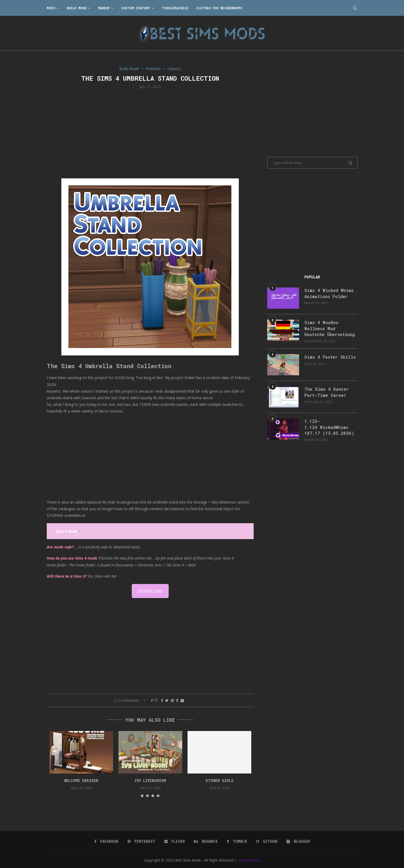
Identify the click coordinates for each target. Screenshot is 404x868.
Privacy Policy (249, 860)
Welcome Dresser (81, 781)
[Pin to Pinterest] (172, 700)
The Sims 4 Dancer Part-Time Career (327, 392)
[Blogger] (298, 841)
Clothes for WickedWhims (219, 8)
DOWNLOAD (150, 591)
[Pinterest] (141, 841)
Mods (51, 8)
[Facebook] (106, 841)
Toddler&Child (175, 8)
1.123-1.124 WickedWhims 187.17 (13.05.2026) (329, 427)
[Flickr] (175, 841)
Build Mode (77, 8)
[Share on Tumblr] (177, 700)
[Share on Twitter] (167, 700)
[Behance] (206, 841)
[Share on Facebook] (162, 700)
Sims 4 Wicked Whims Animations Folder (329, 293)
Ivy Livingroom (150, 781)
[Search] (355, 8)
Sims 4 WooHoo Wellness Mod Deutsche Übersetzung (330, 328)
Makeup (104, 8)
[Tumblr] (237, 841)
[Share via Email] (182, 700)
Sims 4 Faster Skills (330, 357)
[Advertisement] (150, 133)
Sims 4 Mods (66, 531)
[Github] (267, 841)
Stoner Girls (220, 781)
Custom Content (136, 8)
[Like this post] (156, 700)
